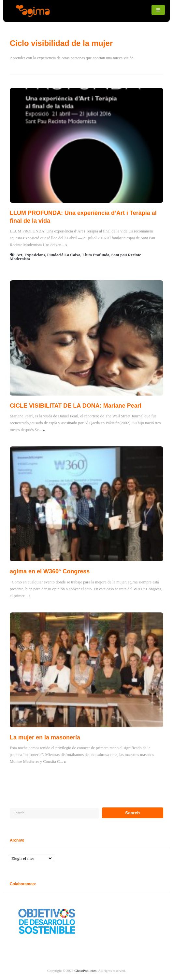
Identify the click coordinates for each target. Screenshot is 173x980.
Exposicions (35, 255)
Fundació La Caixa (64, 255)
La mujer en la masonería (45, 737)
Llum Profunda (96, 255)
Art (19, 255)
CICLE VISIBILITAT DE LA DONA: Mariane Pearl (76, 406)
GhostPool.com (85, 971)
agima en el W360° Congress (50, 571)
